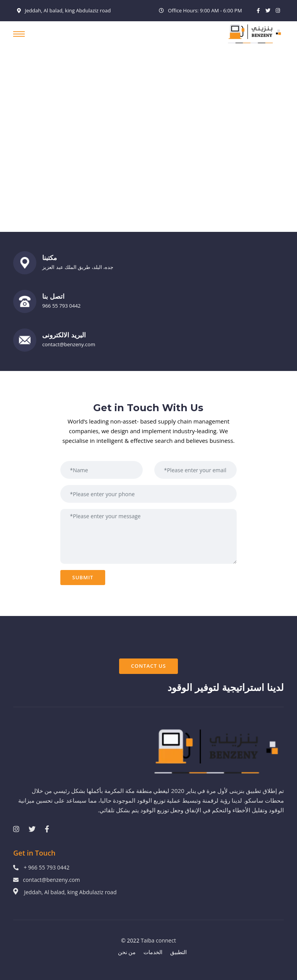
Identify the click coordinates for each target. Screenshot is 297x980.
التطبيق (178, 952)
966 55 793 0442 (61, 306)
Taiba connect (158, 940)
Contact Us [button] (148, 666)
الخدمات (153, 952)
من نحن (127, 952)
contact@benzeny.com (69, 344)
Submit (83, 577)
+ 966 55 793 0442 (47, 867)
